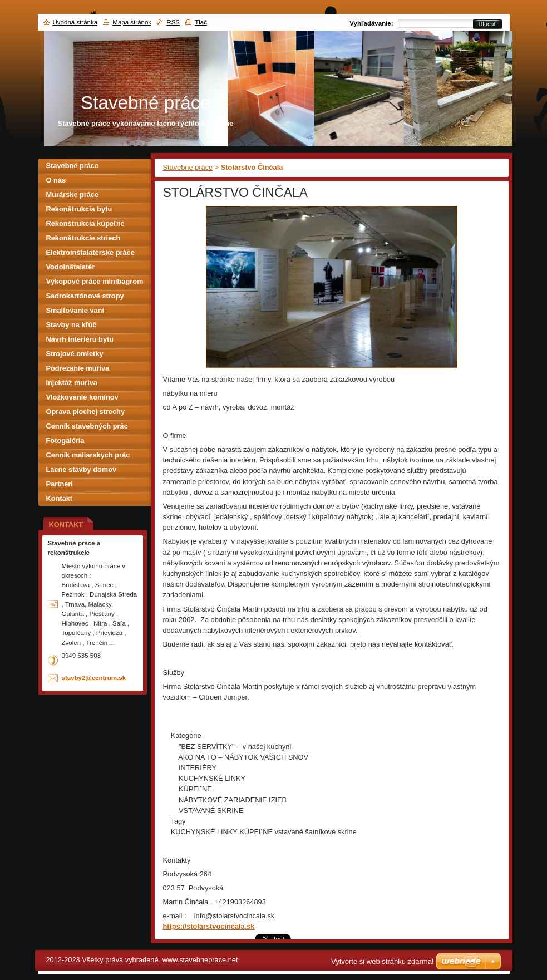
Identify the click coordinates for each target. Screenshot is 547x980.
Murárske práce (73, 194)
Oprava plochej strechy (86, 412)
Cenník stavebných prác (87, 426)
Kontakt (60, 498)
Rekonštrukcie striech (83, 238)
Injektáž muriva (72, 383)
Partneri (60, 484)
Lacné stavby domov (82, 469)
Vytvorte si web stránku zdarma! (382, 961)
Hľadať (487, 24)
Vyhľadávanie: (371, 23)
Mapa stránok (132, 22)
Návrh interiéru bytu (80, 339)
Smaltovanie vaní (75, 310)
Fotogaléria (65, 440)
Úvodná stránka (75, 22)
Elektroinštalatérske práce (90, 252)
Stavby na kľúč (72, 325)
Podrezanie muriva (78, 368)
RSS (173, 22)
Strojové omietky (75, 354)
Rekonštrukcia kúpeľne (85, 223)
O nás (56, 180)
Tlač (201, 22)
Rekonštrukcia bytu (79, 209)
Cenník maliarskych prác (88, 455)
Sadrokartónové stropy (85, 296)
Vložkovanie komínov (82, 397)
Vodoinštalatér (71, 267)
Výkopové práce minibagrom (95, 281)
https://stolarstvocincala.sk (209, 926)
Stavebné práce (188, 167)
